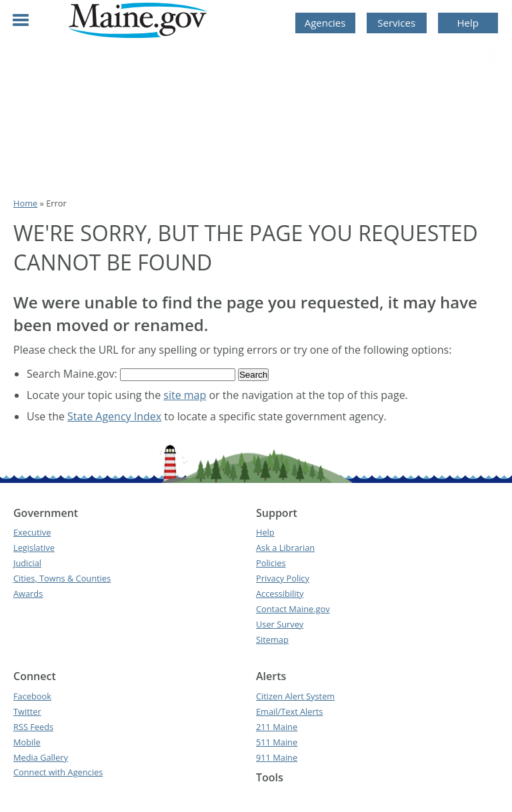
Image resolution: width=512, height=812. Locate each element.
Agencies (325, 23)
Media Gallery (41, 757)
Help (468, 23)
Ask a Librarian (285, 548)
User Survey (280, 624)
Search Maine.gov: (73, 374)
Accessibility (280, 594)
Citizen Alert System (295, 696)
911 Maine (277, 757)
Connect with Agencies (58, 772)
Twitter (27, 711)
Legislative (34, 548)
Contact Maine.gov (293, 609)
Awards (28, 594)
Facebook (32, 696)
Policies (271, 563)
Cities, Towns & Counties (62, 578)
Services (396, 23)
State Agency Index (114, 416)
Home (25, 203)
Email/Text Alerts (289, 711)
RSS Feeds (33, 727)
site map (185, 395)
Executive (32, 532)
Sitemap (272, 639)
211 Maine (277, 727)
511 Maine (277, 742)
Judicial (27, 563)
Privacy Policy (283, 578)
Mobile (27, 742)
